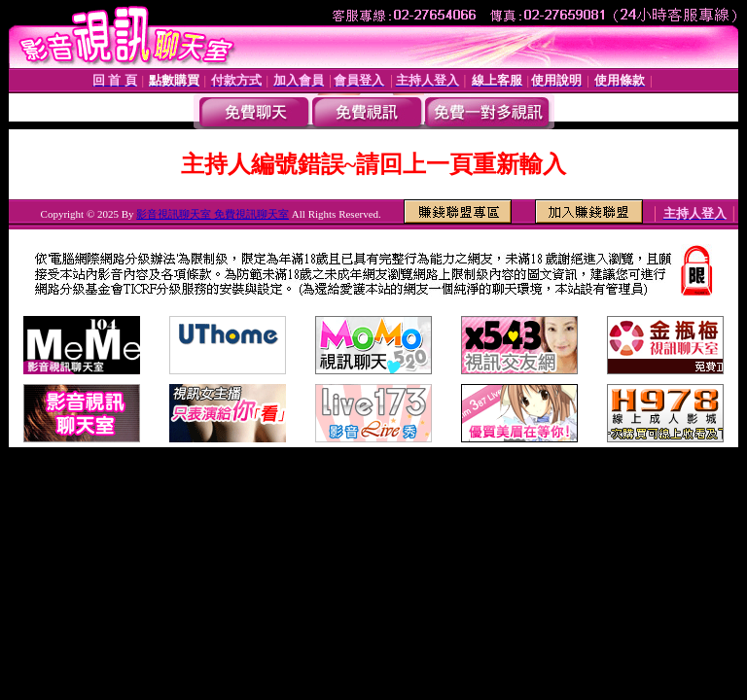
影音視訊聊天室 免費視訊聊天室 (213, 214)
